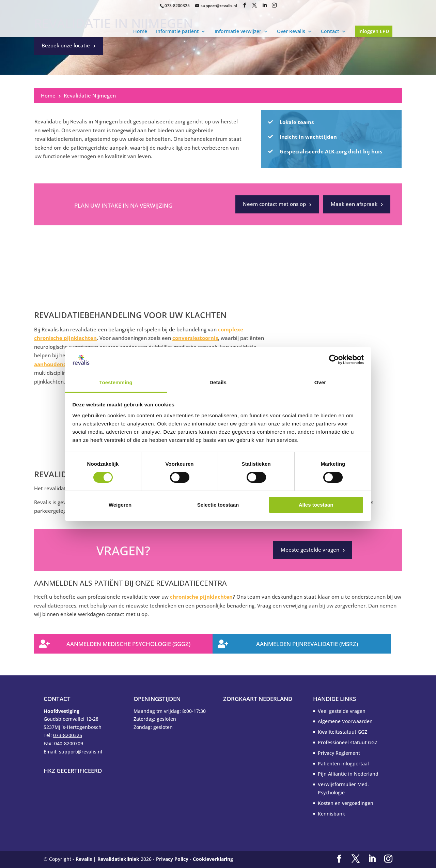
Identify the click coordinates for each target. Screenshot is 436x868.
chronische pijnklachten (201, 597)
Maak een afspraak (354, 204)
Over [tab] (320, 382)
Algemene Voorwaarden (345, 721)
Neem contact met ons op (274, 204)
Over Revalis (291, 31)
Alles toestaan (316, 505)
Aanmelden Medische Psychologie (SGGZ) (128, 644)
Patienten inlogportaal (343, 764)
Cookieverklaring (213, 859)
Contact (330, 31)
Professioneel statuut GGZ (348, 742)
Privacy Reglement (339, 753)
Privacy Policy (172, 859)
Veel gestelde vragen (342, 711)
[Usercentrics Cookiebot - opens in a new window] (334, 360)
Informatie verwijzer (238, 31)
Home (140, 31)
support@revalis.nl (219, 6)
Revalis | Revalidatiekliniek (107, 859)
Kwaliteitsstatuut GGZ (342, 732)
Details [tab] (218, 382)
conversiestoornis (195, 338)
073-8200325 (177, 6)
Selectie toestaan (218, 505)
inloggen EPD (374, 31)
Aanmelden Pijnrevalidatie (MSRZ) (307, 644)
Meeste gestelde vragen (310, 550)
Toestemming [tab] (116, 382)
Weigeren (120, 505)
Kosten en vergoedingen (346, 803)
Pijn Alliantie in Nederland (348, 774)
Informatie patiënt (177, 31)
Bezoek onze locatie (66, 45)
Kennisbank (331, 814)
